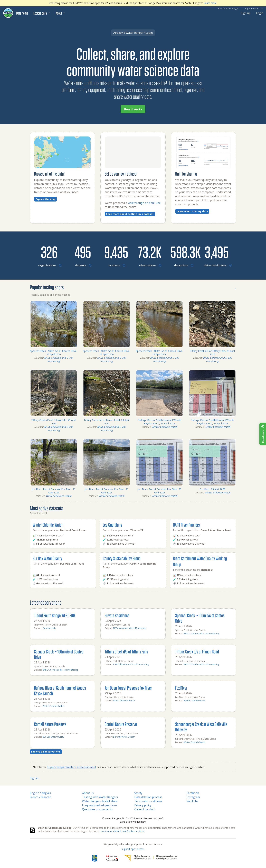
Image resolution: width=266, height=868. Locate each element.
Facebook (193, 793)
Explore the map (45, 199)
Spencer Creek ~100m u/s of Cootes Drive (59, 654)
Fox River (181, 688)
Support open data (254, 9)
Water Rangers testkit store (100, 801)
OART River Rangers (186, 525)
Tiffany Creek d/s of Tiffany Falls (126, 652)
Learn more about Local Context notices (122, 831)
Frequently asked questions (100, 805)
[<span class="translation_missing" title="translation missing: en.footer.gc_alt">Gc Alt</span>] (112, 858)
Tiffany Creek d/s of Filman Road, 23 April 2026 (107, 422)
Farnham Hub (49, 628)
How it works (133, 109)
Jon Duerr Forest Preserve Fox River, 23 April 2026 (54, 491)
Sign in (34, 778)
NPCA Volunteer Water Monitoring (129, 628)
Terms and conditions (148, 801)
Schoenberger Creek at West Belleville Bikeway (201, 727)
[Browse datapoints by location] (183, 252)
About (60, 13)
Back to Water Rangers (229, 9)
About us (88, 793)
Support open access (133, 849)
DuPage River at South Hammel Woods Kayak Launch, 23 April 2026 (159, 422)
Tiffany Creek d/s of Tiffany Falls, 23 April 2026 (212, 353)
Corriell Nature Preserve (50, 724)
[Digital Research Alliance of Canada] (151, 858)
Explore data (42, 13)
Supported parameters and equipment (72, 767)
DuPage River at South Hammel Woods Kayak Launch (60, 690)
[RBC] (95, 858)
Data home (22, 13)
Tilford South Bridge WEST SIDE (55, 615)
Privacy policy (143, 805)
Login (260, 13)
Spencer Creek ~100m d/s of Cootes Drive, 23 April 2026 (54, 353)
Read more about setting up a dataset (130, 214)
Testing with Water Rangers (100, 797)
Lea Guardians (112, 525)
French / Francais (41, 797)
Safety (138, 793)
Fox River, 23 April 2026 (212, 489)
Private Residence (117, 615)
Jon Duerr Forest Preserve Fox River (128, 688)
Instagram (193, 797)
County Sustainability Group (122, 558)
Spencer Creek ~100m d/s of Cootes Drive (200, 618)
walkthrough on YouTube (144, 203)
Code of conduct (145, 809)
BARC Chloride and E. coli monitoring (59, 359)
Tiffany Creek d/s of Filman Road (197, 652)
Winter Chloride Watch (165, 427)
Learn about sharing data (192, 211)
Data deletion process (148, 797)
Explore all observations (46, 752)
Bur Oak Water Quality (47, 558)
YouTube (192, 801)
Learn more (210, 3)
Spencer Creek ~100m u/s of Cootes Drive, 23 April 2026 (159, 353)
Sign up (246, 13)
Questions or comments (97, 809)
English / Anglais (40, 793)
